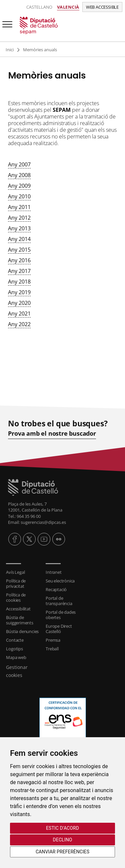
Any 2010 (19, 196)
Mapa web (16, 657)
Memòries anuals (40, 50)
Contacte (15, 640)
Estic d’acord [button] (62, 828)
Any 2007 (19, 164)
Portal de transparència (59, 601)
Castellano (39, 7)
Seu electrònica (60, 581)
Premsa (53, 640)
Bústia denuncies (22, 631)
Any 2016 (19, 260)
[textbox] (62, 219)
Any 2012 (19, 218)
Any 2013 (19, 228)
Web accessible (102, 7)
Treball (52, 649)
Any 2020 (19, 303)
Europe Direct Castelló (59, 629)
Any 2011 (19, 207)
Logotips (14, 649)
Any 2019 (19, 292)
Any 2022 (19, 324)
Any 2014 (19, 239)
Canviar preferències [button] (62, 852)
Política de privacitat (16, 583)
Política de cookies (16, 597)
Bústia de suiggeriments (19, 620)
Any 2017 (19, 271)
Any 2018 (19, 282)
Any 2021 (19, 314)
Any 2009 (19, 186)
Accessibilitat (18, 609)
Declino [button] (63, 840)
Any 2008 (19, 175)
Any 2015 (19, 250)
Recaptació (56, 589)
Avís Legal (15, 572)
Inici (10, 50)
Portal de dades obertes (61, 615)
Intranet (53, 572)
